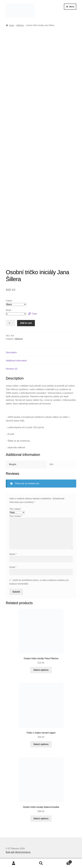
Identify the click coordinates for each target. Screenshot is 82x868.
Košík (63, 861)
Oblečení (20, 25)
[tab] (41, 353)
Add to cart (26, 323)
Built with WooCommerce (18, 852)
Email (13, 567)
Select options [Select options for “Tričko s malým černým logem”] (41, 744)
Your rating (15, 509)
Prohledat (41, 863)
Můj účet (14, 863)
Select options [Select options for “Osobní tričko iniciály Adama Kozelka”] (41, 819)
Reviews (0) (12, 369)
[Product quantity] (10, 323)
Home (12, 25)
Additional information (16, 361)
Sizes (8, 310)
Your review (16, 516)
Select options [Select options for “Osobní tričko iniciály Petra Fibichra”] (41, 670)
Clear (34, 314)
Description (11, 352)
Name (13, 554)
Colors (9, 301)
